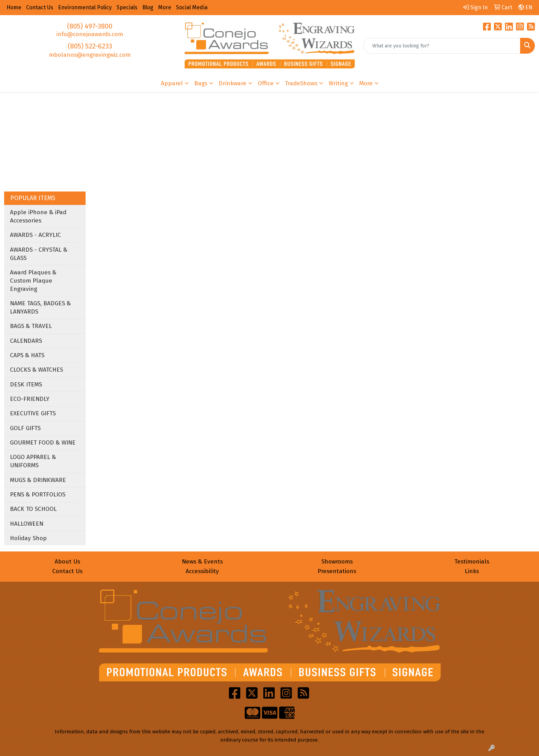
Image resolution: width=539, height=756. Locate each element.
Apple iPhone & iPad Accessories (38, 216)
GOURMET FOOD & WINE (43, 443)
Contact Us (67, 571)
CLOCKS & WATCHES (36, 370)
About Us (67, 562)
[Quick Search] (442, 46)
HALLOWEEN (27, 524)
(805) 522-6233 (90, 46)
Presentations (337, 571)
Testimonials (472, 562)
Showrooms (337, 562)
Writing (338, 83)
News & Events (202, 562)
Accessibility (202, 571)
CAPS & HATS (27, 355)
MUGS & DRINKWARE (38, 480)
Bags (201, 83)
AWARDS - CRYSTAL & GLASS (39, 254)
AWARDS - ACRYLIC (35, 235)
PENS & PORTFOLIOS (38, 495)
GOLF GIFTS (25, 428)
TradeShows (301, 83)
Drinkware (233, 83)
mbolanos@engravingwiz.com (90, 55)
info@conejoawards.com (90, 34)
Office (266, 83)
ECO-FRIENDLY (30, 399)
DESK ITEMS (26, 385)
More (366, 83)
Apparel (172, 83)
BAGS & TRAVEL (31, 326)
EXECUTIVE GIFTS (33, 413)
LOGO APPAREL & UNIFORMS (33, 461)
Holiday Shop (28, 538)
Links (472, 571)
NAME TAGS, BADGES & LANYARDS (40, 308)
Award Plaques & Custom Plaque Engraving (33, 281)
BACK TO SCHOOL (33, 509)
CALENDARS (26, 341)
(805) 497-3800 (90, 26)
